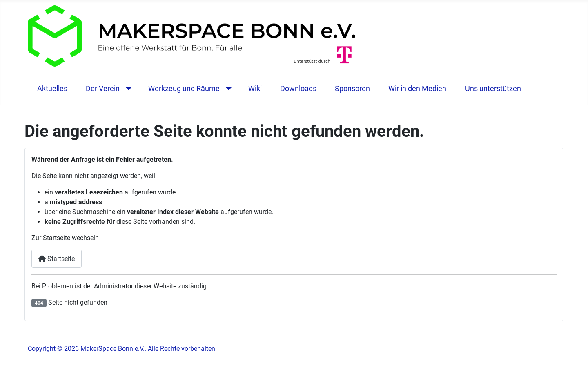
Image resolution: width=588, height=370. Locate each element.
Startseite (57, 259)
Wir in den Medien (417, 89)
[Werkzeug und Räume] (227, 89)
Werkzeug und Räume (184, 89)
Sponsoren (352, 89)
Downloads (298, 89)
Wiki (255, 89)
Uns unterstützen (493, 89)
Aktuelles (52, 89)
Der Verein (103, 89)
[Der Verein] (127, 89)
